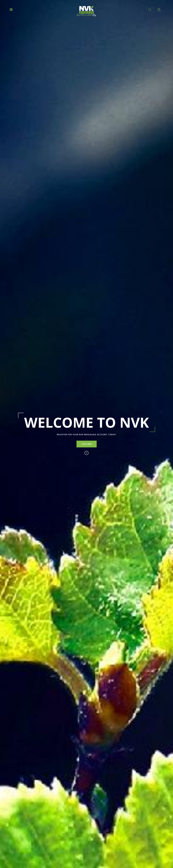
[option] (86, 434)
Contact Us (159, 861)
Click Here (87, 444)
